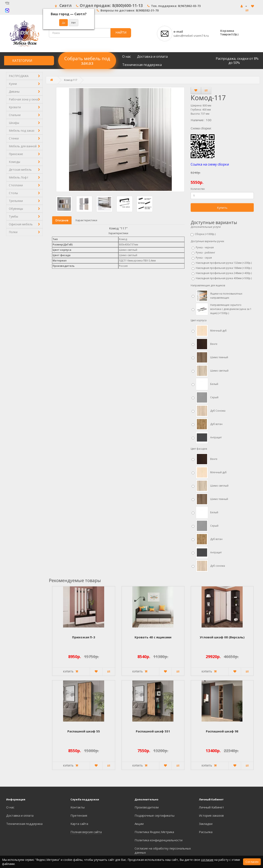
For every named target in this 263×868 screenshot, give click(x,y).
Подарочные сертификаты (155, 815)
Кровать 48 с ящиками (153, 637)
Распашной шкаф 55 (84, 731)
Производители (147, 807)
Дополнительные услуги (206, 227)
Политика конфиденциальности (159, 840)
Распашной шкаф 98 (222, 731)
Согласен (252, 862)
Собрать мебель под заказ (87, 61)
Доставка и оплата (152, 56)
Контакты (78, 807)
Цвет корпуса (199, 320)
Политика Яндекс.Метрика (154, 832)
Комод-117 (71, 80)
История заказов (211, 815)
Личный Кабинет (211, 807)
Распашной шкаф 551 (153, 731)
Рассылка (206, 832)
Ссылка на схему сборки (210, 164)
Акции (139, 824)
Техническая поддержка (142, 65)
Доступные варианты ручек (207, 241)
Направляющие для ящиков (208, 285)
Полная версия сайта (86, 832)
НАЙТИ (121, 32)
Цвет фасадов (199, 449)
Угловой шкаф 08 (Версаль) (222, 637)
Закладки (206, 824)
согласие (207, 860)
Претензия (79, 815)
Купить (222, 207)
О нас (127, 56)
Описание (62, 220)
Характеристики (86, 220)
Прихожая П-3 (84, 637)
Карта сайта (79, 824)
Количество (198, 189)
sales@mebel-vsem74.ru (191, 36)
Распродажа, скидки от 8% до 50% (237, 61)
